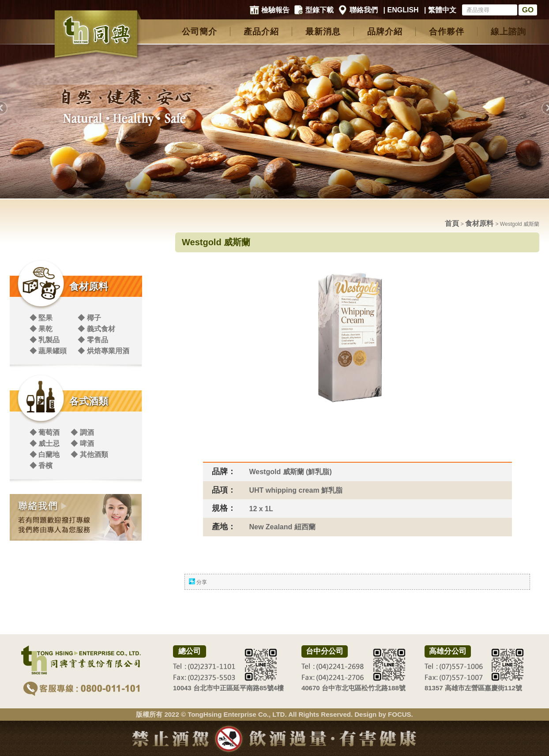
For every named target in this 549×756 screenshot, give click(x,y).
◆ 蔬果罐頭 (48, 351)
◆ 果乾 (41, 329)
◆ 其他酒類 (89, 455)
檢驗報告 (275, 10)
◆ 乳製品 (45, 340)
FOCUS (400, 714)
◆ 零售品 (93, 340)
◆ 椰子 (89, 318)
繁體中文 (442, 10)
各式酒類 (89, 401)
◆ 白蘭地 (45, 455)
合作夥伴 (447, 32)
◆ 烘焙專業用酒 (103, 351)
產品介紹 (261, 32)
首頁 (452, 223)
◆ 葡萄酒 (45, 432)
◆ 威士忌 (45, 443)
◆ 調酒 (82, 432)
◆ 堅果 (41, 318)
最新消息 (323, 32)
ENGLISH (403, 10)
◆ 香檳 (41, 466)
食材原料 (89, 286)
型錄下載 (320, 10)
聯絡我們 (364, 10)
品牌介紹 (385, 32)
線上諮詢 (508, 32)
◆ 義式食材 (96, 329)
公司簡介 (199, 32)
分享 (202, 582)
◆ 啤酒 (82, 443)
